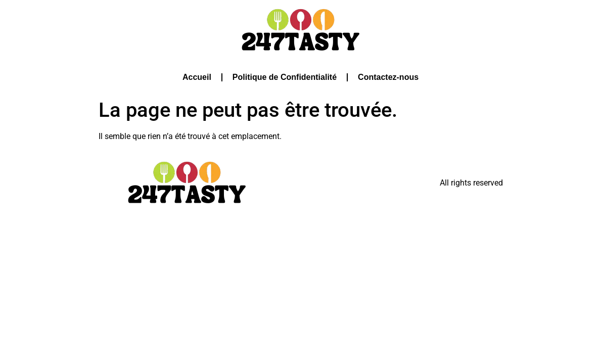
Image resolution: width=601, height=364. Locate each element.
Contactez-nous (388, 77)
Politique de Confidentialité (285, 77)
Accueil (197, 77)
